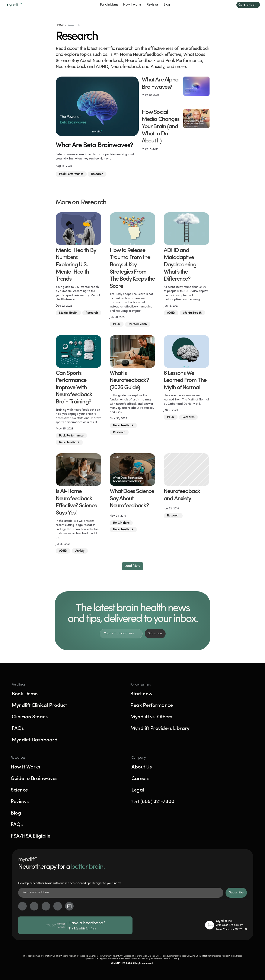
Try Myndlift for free (82, 929)
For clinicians (109, 5)
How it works (132, 5)
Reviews (153, 5)
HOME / (62, 25)
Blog (167, 5)
